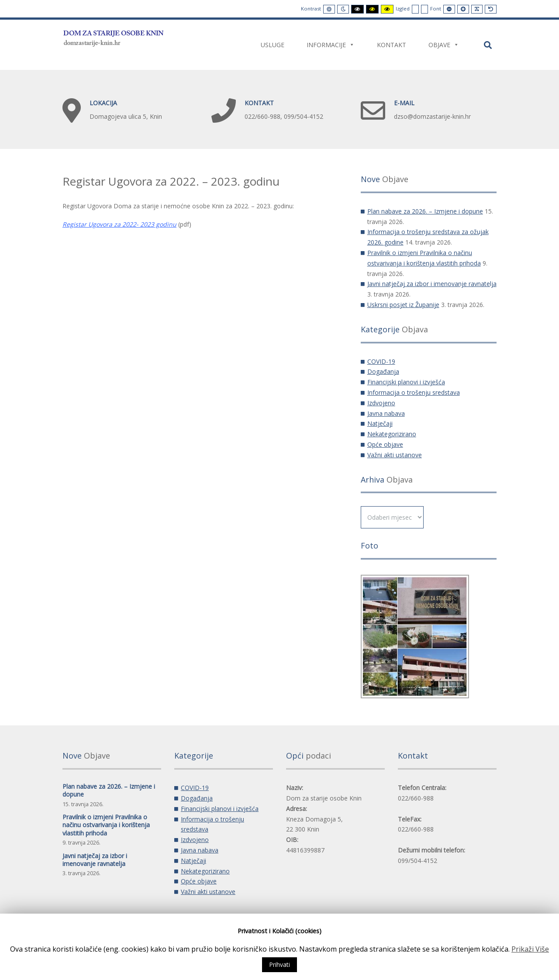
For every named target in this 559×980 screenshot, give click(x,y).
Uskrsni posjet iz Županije (403, 305)
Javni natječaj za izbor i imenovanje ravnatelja (432, 284)
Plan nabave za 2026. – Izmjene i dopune (425, 211)
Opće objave (385, 444)
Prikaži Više (530, 949)
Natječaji (380, 423)
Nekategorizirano (392, 434)
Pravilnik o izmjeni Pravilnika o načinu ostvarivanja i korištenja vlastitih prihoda (106, 825)
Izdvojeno (381, 403)
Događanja (383, 371)
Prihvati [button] (279, 964)
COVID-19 (381, 361)
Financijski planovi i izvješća (406, 382)
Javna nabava (386, 413)
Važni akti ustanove (395, 455)
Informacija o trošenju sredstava (414, 392)
